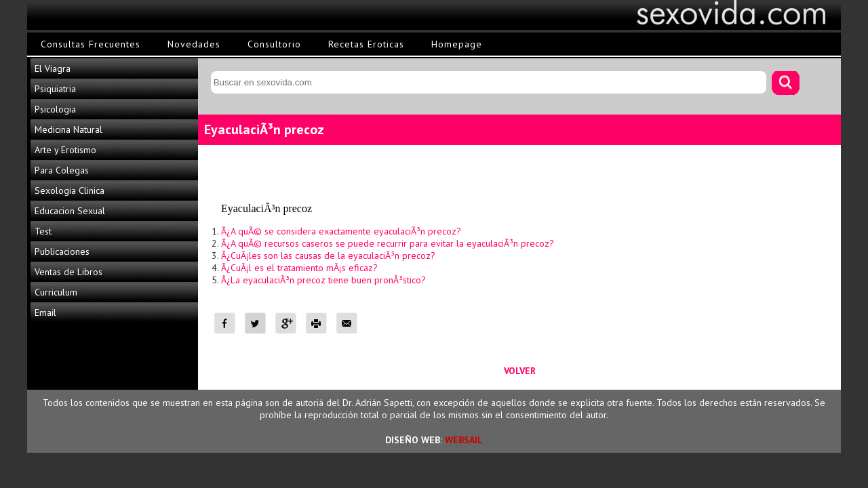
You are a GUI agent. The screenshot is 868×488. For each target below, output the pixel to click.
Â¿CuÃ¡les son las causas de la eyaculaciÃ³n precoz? (328, 256)
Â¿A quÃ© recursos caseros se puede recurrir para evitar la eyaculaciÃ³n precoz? (388, 243)
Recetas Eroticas (366, 44)
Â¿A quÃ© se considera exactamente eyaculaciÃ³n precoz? (341, 231)
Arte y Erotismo (65, 150)
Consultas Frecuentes (91, 44)
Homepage (457, 44)
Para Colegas (62, 170)
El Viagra (53, 68)
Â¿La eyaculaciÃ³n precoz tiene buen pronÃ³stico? (323, 280)
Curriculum (56, 292)
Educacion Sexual (70, 211)
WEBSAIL (464, 440)
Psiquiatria (55, 89)
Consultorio (274, 44)
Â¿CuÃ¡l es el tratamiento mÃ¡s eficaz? (299, 268)
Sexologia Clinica (70, 190)
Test (43, 231)
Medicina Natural (68, 129)
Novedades (194, 44)
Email (45, 312)
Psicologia (55, 109)
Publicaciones (62, 251)
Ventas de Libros (68, 272)
